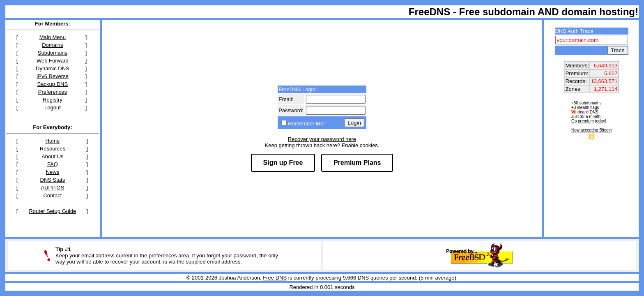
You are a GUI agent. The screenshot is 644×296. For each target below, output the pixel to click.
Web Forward (53, 61)
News (53, 172)
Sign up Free (283, 163)
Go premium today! (589, 121)
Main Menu (53, 37)
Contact (52, 195)
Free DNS (275, 278)
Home (53, 141)
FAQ (53, 164)
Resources (53, 149)
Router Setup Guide (52, 211)
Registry (53, 100)
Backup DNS (53, 84)
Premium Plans (357, 163)
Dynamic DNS (53, 68)
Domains (52, 45)
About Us (52, 156)
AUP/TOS (52, 188)
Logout (53, 108)
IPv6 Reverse (53, 76)
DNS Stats (53, 180)
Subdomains (53, 53)
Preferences (53, 92)
